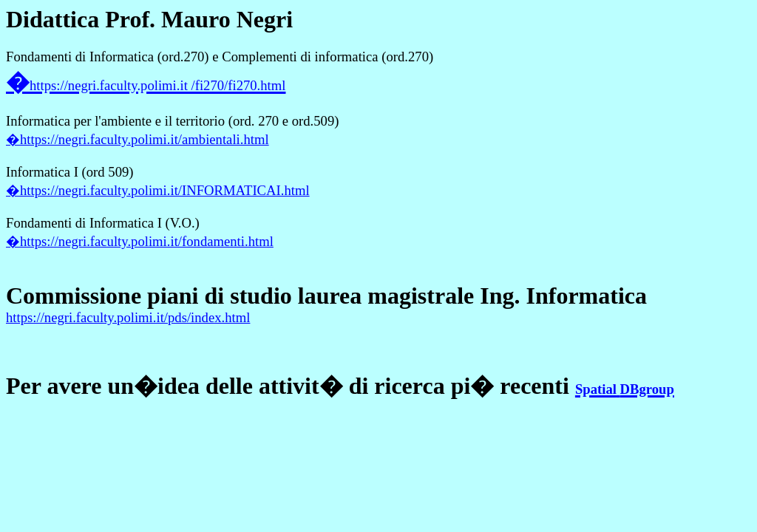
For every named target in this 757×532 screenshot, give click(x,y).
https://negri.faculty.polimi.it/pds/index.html (128, 317)
